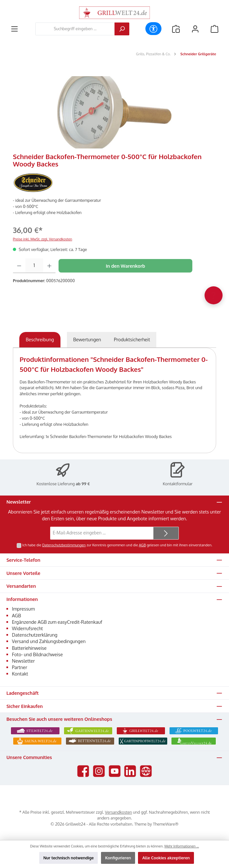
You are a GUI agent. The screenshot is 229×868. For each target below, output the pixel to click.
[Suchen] (122, 29)
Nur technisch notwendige (69, 858)
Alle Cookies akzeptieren (166, 858)
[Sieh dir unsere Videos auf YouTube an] (115, 771)
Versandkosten (118, 812)
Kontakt (20, 674)
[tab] (40, 340)
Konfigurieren (118, 858)
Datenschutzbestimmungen (64, 545)
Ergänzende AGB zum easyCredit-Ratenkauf (57, 622)
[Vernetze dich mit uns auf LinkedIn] (130, 771)
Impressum (23, 609)
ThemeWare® (166, 824)
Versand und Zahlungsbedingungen (49, 641)
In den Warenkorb (125, 266)
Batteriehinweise (29, 648)
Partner (19, 667)
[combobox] (75, 29)
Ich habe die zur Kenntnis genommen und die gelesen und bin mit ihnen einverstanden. (117, 545)
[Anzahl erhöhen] (49, 266)
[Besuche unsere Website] (146, 771)
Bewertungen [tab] (87, 339)
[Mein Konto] (195, 29)
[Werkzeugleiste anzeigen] (153, 29)
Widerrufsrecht (27, 628)
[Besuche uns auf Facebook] (83, 771)
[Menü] (14, 29)
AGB (142, 545)
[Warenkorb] (215, 29)
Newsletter (23, 661)
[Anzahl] (34, 266)
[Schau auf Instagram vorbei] (99, 771)
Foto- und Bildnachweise (37, 654)
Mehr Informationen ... (182, 846)
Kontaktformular (178, 484)
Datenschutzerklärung (35, 635)
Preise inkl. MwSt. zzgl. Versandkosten (42, 239)
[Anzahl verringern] (19, 266)
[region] (114, 112)
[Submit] (166, 533)
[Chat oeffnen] (214, 295)
